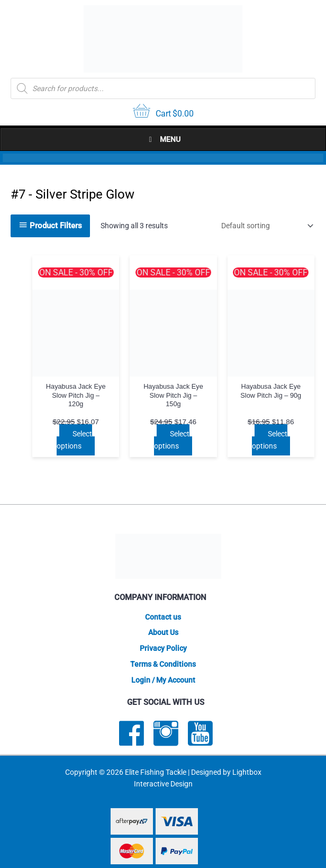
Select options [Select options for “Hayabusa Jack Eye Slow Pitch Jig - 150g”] (172, 440)
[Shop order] (265, 226)
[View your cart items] (163, 112)
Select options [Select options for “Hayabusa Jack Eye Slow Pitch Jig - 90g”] (270, 440)
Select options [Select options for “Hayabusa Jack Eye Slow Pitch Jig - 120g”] (74, 440)
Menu (163, 139)
